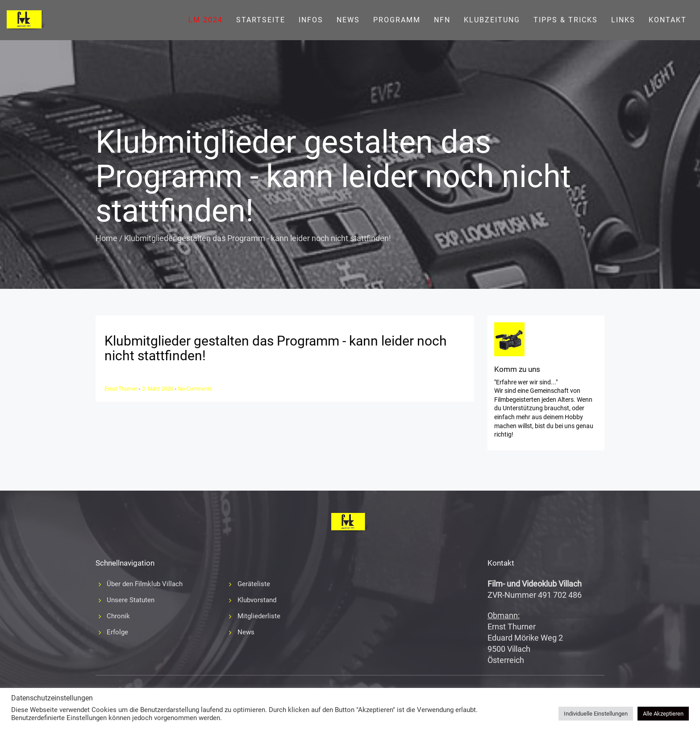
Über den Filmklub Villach (145, 584)
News (348, 20)
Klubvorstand (257, 600)
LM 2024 (206, 20)
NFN (442, 20)
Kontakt (668, 20)
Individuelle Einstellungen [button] (596, 714)
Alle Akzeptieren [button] (663, 714)
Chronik (118, 616)
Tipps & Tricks (566, 20)
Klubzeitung (492, 20)
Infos (311, 20)
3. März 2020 (158, 389)
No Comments (195, 389)
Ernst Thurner (121, 389)
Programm (397, 20)
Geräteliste (254, 584)
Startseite (261, 20)
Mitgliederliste (259, 616)
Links (623, 20)
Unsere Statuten (131, 600)
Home (106, 238)
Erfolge (117, 632)
